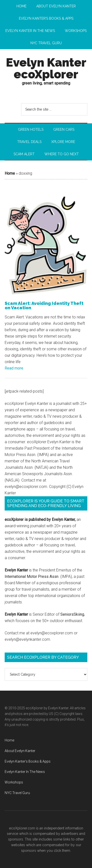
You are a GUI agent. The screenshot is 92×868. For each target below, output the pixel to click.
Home (10, 173)
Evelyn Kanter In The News (25, 772)
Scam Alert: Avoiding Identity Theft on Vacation (44, 306)
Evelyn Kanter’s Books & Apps (28, 761)
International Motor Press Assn (32, 576)
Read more (14, 368)
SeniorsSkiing (72, 614)
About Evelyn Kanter (20, 751)
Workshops (14, 782)
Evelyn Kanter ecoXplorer (46, 68)
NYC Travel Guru (17, 793)
